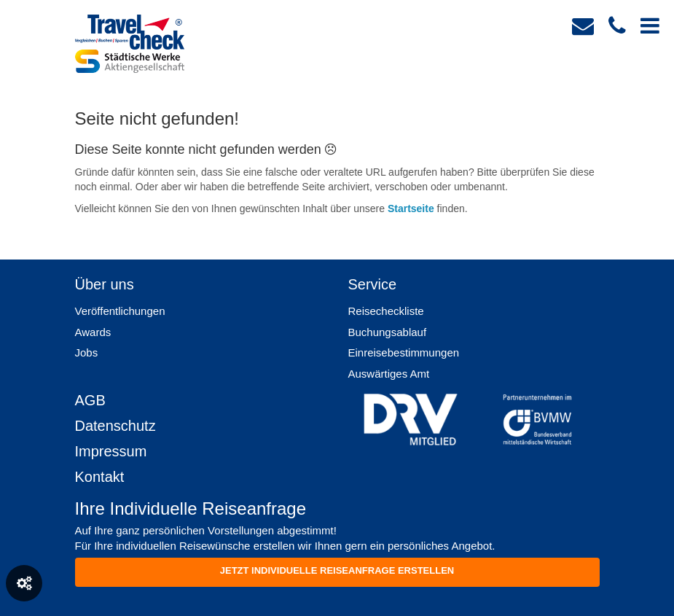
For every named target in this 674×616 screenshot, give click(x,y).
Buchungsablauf (388, 332)
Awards (93, 332)
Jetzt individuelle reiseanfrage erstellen (337, 570)
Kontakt (100, 477)
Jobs (87, 352)
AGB (90, 400)
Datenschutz (115, 426)
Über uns (105, 284)
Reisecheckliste (386, 311)
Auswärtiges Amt (389, 374)
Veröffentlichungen (120, 311)
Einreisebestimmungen (404, 352)
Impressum (111, 451)
